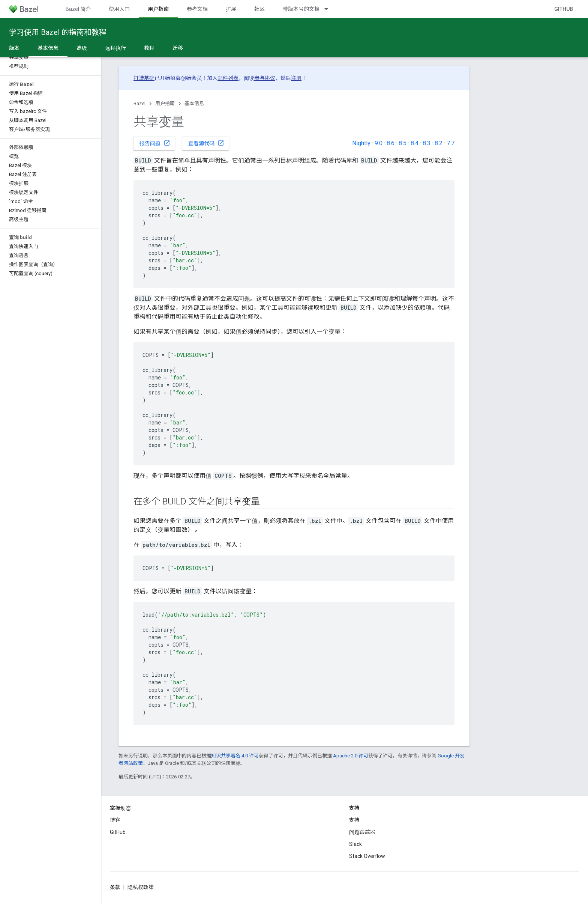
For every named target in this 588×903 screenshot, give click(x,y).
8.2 (439, 143)
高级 (82, 48)
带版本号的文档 (301, 9)
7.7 (451, 143)
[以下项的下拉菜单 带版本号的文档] (330, 9)
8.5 (403, 143)
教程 (149, 48)
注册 (296, 78)
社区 (259, 9)
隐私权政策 (141, 887)
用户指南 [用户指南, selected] (158, 9)
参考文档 (197, 9)
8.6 (391, 143)
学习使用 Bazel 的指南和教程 (58, 32)
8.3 (427, 143)
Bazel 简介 (78, 9)
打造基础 (144, 78)
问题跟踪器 (362, 832)
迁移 (178, 48)
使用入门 (119, 9)
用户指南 (165, 103)
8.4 (415, 143)
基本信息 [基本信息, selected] (48, 48)
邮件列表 (228, 78)
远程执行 (115, 48)
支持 (354, 820)
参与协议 (265, 78)
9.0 (379, 143)
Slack (355, 844)
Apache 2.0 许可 (351, 756)
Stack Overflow (367, 856)
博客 (115, 820)
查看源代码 (206, 143)
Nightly (361, 143)
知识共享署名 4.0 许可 (235, 756)
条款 (115, 887)
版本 (14, 48)
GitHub (564, 9)
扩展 (231, 9)
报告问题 (155, 143)
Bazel (139, 103)
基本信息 (194, 103)
